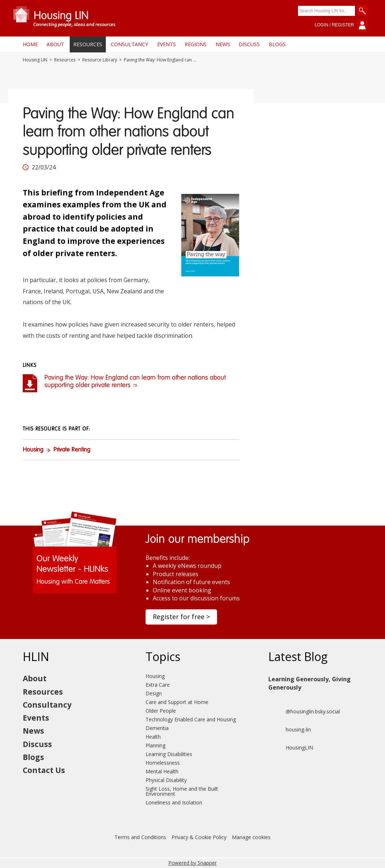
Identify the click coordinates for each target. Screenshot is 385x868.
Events (166, 44)
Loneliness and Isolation (174, 802)
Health (153, 737)
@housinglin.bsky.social (304, 712)
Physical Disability (166, 780)
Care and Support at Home (177, 702)
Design (154, 693)
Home (30, 44)
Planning (155, 745)
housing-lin (290, 730)
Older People (161, 711)
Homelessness (163, 763)
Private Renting (72, 450)
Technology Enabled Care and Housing (191, 719)
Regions (196, 44)
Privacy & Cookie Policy (199, 837)
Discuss (249, 44)
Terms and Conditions (140, 837)
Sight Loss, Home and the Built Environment (182, 791)
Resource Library (100, 60)
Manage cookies (251, 837)
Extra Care (158, 685)
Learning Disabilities (169, 754)
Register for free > (181, 617)
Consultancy (129, 44)
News (223, 44)
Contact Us (44, 770)
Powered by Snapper (192, 863)
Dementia (157, 728)
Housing (33, 450)
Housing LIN (35, 60)
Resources (88, 44)
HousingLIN (291, 748)
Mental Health (162, 771)
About (55, 44)
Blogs (277, 44)
